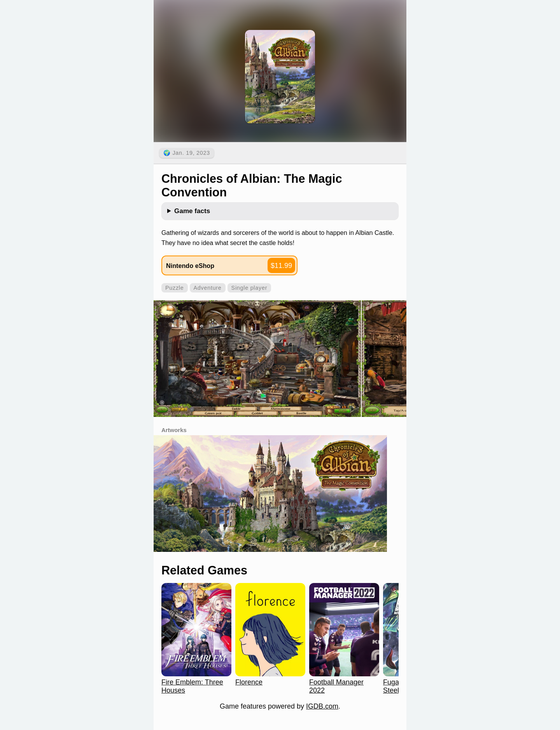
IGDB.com (322, 706)
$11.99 (281, 266)
